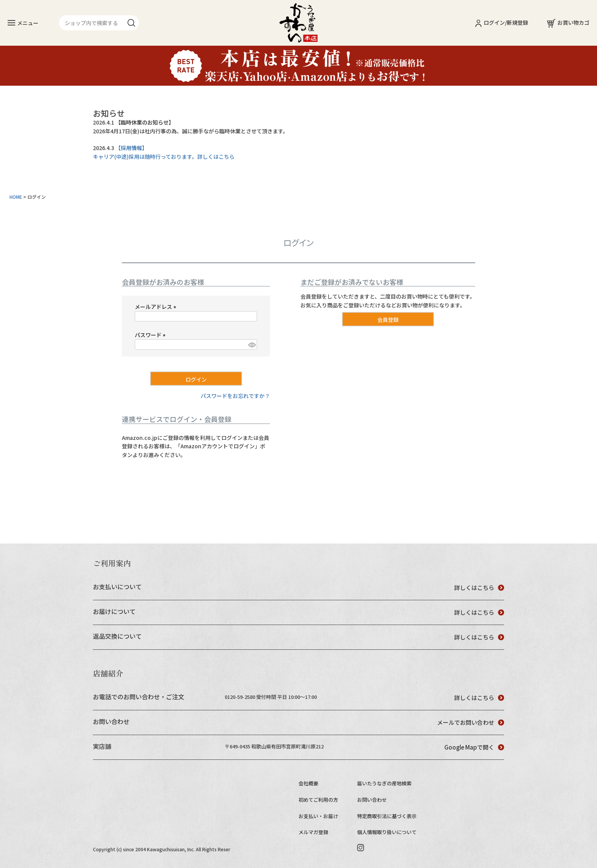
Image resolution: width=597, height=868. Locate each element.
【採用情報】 (131, 148)
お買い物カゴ (568, 22)
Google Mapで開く (474, 747)
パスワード (151, 335)
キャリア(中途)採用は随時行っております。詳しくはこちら (164, 157)
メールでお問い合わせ (471, 722)
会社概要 (308, 783)
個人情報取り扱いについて (387, 832)
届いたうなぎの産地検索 (384, 783)
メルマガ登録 (313, 832)
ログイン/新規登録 (502, 22)
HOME (16, 197)
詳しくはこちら (479, 587)
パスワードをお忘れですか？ (235, 396)
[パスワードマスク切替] (251, 345)
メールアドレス (157, 307)
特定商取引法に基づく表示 (387, 816)
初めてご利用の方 (318, 800)
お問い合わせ (372, 800)
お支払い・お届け (318, 816)
